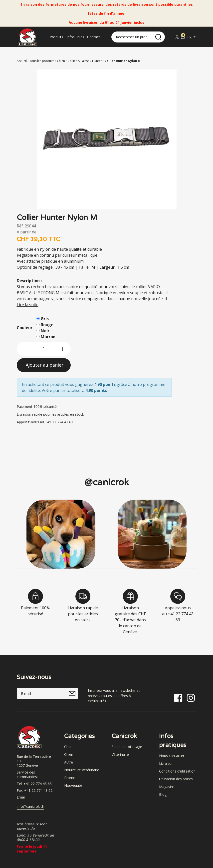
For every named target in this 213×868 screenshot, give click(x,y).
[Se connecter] (177, 37)
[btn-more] (63, 349)
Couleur (25, 328)
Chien (69, 754)
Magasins (167, 787)
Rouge (47, 325)
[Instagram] (191, 697)
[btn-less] (25, 349)
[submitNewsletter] (72, 694)
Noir (45, 331)
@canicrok (107, 482)
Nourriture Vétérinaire (82, 770)
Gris (45, 319)
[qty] (44, 349)
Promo (70, 778)
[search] (158, 37)
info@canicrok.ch (30, 807)
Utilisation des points (176, 779)
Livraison (166, 763)
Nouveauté (73, 785)
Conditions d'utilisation (177, 771)
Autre (69, 762)
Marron (48, 337)
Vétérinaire (120, 754)
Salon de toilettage (127, 747)
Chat (68, 747)
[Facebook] (178, 697)
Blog (163, 794)
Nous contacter (172, 756)
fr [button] (190, 37)
